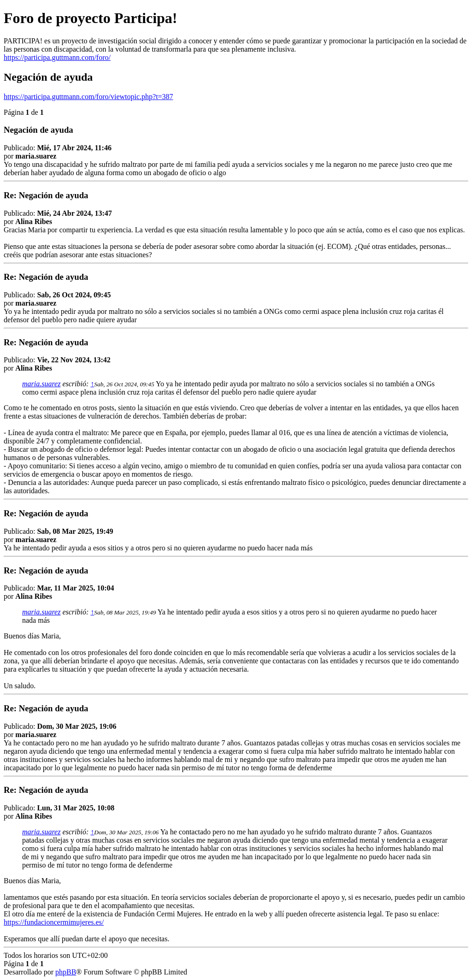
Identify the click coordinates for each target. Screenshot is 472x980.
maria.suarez (41, 384)
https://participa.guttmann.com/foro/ (57, 57)
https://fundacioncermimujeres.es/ (54, 922)
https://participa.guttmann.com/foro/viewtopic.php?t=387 (88, 97)
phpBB (66, 972)
